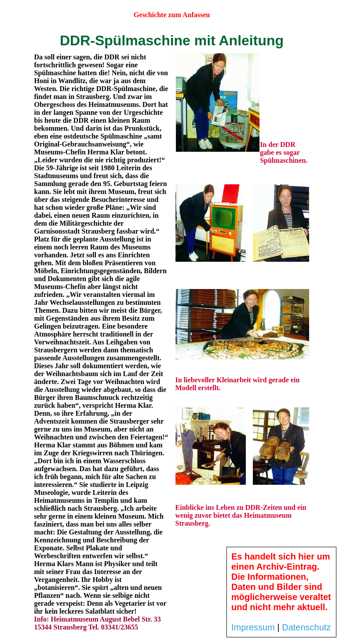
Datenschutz (306, 627)
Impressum (253, 627)
